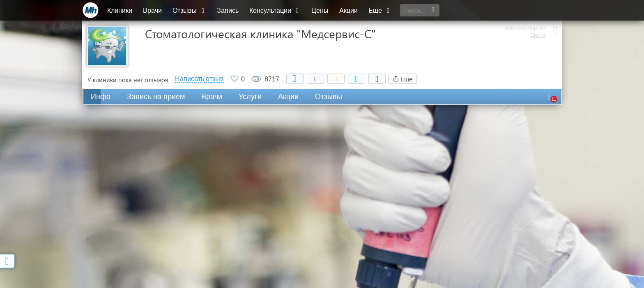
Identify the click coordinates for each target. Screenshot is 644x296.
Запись (228, 10)
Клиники (120, 10)
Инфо (101, 97)
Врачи (153, 10)
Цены (320, 10)
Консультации (275, 10)
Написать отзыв (199, 79)
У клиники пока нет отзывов (128, 80)
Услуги (250, 97)
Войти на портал (524, 7)
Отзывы (190, 10)
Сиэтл (537, 14)
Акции (349, 10)
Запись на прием (156, 97)
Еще (380, 10)
